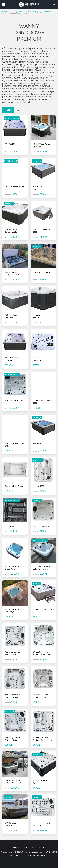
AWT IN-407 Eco (11, 526)
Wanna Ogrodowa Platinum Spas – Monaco (12, 653)
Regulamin (13, 855)
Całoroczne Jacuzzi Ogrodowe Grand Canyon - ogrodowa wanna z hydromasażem (41, 782)
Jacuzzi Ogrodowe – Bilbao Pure (13, 568)
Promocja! (37, 161)
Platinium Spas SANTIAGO (39, 316)
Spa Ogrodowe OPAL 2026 (42, 231)
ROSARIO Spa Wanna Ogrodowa (42, 145)
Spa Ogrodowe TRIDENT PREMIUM (13, 273)
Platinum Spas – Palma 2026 (42, 402)
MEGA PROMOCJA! (12, 118)
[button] (3, 4)
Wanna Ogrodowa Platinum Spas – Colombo (41, 696)
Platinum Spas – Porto (42, 609)
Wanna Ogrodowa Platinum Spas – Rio (13, 739)
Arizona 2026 (38, 486)
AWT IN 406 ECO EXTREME (40, 188)
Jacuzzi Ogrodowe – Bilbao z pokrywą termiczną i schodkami (43, 568)
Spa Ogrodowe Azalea (14, 486)
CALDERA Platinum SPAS (15, 187)
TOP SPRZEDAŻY (11, 161)
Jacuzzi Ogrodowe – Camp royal (13, 610)
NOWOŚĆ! (37, 246)
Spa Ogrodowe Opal (42, 526)
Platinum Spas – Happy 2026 (14, 445)
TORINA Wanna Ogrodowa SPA (11, 231)
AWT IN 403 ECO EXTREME (11, 359)
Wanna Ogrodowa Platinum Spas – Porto (42, 739)
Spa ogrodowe (18, 11)
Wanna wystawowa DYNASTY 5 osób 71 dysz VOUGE (13, 782)
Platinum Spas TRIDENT (14, 400)
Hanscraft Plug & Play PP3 (42, 273)
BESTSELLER (38, 460)
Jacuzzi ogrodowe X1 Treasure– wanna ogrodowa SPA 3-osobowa (42, 824)
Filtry (8, 110)
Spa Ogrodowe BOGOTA (39, 359)
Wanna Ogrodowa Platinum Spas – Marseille (12, 696)
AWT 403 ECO (10, 144)
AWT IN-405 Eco (40, 443)
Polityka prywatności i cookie (35, 855)
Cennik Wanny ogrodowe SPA (39, 11)
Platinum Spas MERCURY (11, 316)
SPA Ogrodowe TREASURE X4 (11, 824)
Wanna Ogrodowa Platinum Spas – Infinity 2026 (43, 653)
